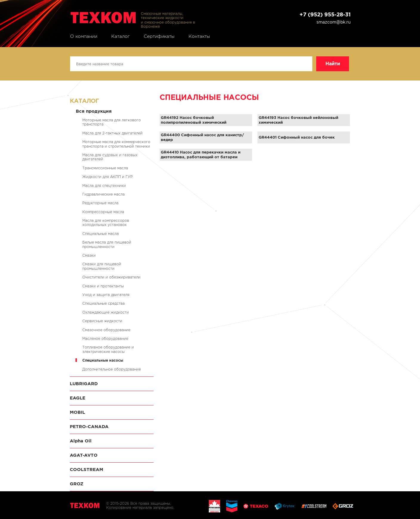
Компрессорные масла (103, 212)
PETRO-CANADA (89, 426)
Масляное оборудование (105, 338)
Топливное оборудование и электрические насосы (108, 349)
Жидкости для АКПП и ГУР (108, 177)
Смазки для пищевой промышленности (102, 266)
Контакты (199, 36)
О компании (84, 36)
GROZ (77, 484)
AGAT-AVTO (84, 455)
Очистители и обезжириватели (111, 277)
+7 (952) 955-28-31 (325, 14)
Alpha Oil (81, 441)
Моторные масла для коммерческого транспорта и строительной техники (116, 144)
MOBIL (77, 412)
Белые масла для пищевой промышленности (107, 244)
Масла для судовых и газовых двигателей (110, 157)
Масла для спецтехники (104, 186)
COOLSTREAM (87, 469)
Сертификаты (159, 36)
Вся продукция (94, 111)
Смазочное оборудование (106, 330)
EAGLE (78, 398)
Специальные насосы (103, 360)
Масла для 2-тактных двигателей (112, 133)
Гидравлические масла (104, 194)
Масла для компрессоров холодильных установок (106, 223)
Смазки (89, 255)
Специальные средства (104, 303)
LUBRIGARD (84, 384)
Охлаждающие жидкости (106, 312)
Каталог (121, 36)
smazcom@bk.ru (334, 22)
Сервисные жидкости (102, 321)
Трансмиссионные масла (105, 168)
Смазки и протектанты (103, 286)
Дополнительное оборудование (112, 369)
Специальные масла (101, 234)
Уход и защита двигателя (106, 295)
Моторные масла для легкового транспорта (112, 122)
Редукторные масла (100, 203)
